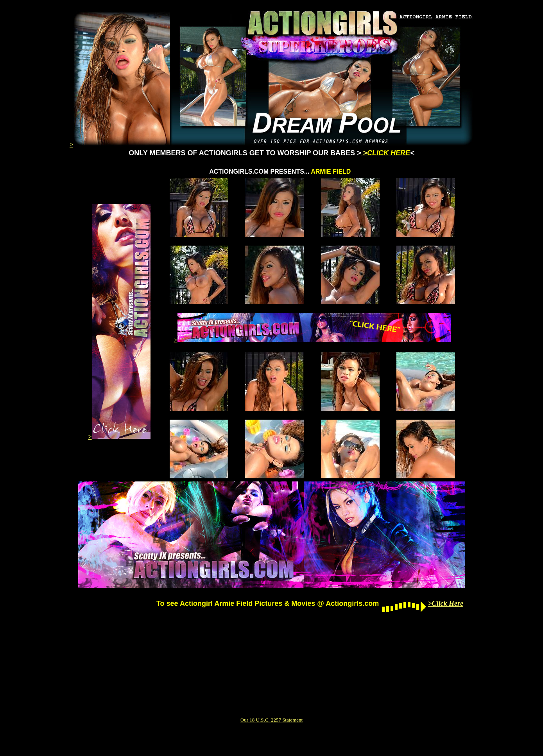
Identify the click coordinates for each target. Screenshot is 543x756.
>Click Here (445, 603)
